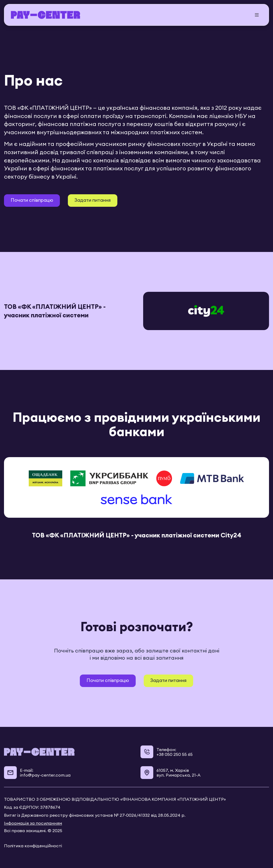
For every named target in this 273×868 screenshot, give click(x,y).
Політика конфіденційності (33, 846)
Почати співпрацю (32, 200)
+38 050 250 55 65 (175, 754)
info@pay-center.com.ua (45, 775)
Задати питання (93, 200)
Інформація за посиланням (33, 823)
